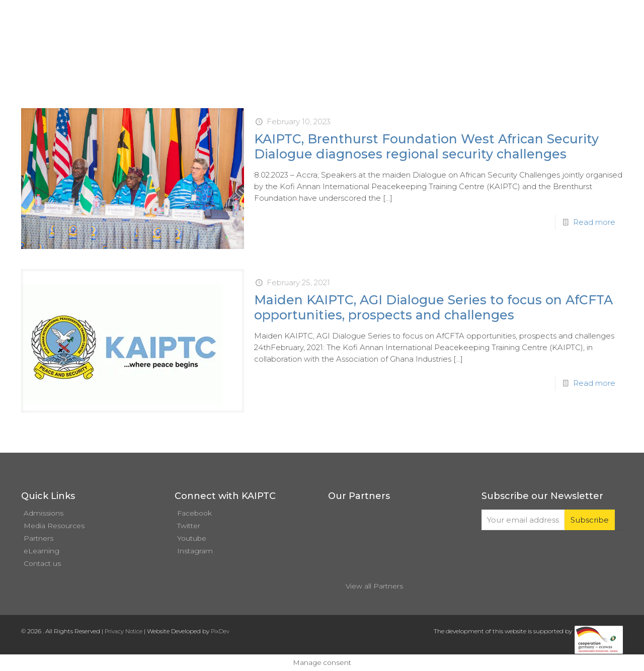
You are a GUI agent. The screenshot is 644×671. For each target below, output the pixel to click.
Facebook (194, 513)
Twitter (189, 526)
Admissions (44, 513)
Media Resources (54, 526)
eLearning (42, 551)
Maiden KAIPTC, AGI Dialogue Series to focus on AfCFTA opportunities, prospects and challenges (433, 307)
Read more (594, 222)
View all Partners (374, 586)
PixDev (220, 631)
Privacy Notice (124, 631)
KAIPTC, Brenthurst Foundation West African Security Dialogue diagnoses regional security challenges (426, 146)
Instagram (195, 551)
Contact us (42, 563)
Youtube (192, 538)
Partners (38, 538)
